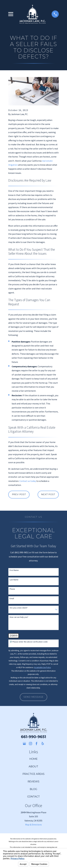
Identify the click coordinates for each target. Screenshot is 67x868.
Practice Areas (33, 774)
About (33, 766)
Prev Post (19, 494)
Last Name (14, 580)
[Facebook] (36, 744)
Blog (33, 789)
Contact (33, 797)
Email (12, 598)
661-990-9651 (33, 737)
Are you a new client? (19, 608)
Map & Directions (33, 825)
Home (33, 759)
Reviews (33, 781)
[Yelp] (43, 744)
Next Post (48, 494)
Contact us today (28, 481)
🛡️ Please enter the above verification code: (29, 642)
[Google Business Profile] (24, 744)
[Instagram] (31, 744)
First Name (14, 570)
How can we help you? (19, 617)
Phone (12, 589)
